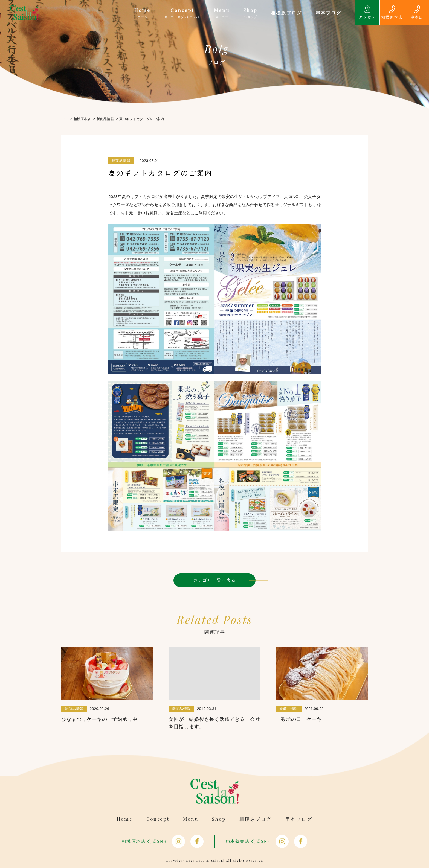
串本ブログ (299, 819)
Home (125, 819)
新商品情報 (121, 161)
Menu (191, 819)
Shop (219, 819)
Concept (158, 819)
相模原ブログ (255, 819)
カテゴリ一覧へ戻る (215, 580)
